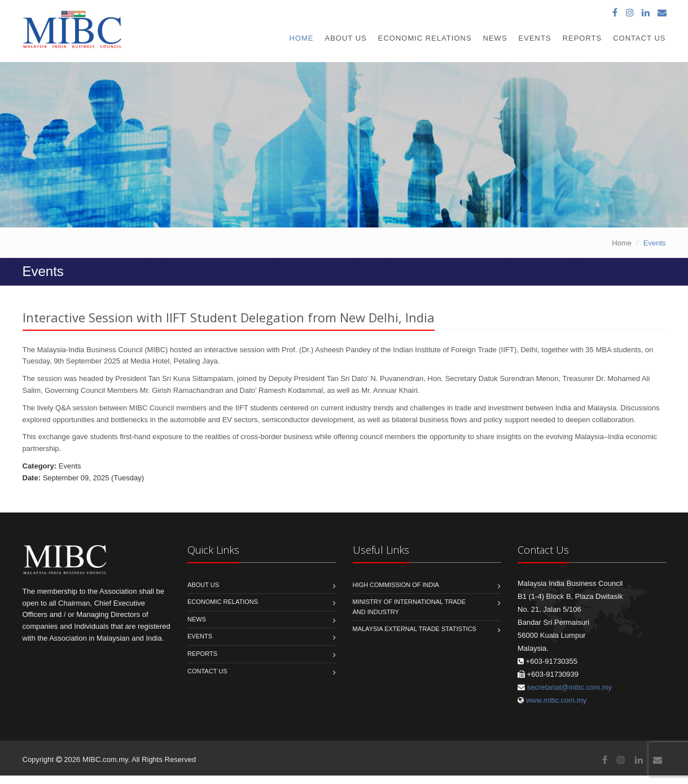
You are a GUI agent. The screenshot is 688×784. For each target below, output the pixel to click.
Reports (582, 38)
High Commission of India (396, 585)
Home (302, 38)
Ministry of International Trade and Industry (409, 607)
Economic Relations (425, 38)
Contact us (207, 671)
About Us (346, 38)
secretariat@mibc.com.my (569, 687)
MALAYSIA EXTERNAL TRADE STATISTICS (415, 629)
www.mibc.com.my (556, 700)
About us (203, 585)
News (495, 38)
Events (535, 38)
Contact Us (639, 38)
